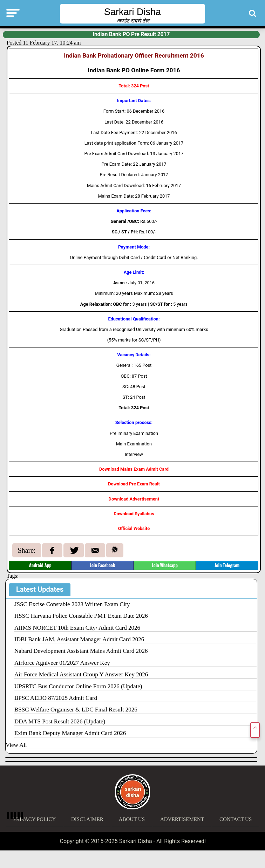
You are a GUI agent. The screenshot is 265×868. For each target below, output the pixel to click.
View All (16, 745)
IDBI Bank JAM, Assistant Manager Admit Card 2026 (79, 639)
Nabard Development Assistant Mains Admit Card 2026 (81, 651)
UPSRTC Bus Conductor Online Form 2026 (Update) (78, 686)
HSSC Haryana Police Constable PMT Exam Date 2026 (81, 616)
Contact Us (236, 819)
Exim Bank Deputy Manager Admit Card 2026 (70, 733)
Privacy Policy (35, 819)
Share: (26, 550)
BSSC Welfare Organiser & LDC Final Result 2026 (76, 710)
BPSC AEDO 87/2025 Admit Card (56, 698)
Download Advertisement (134, 499)
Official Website (134, 528)
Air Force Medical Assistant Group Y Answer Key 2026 (81, 674)
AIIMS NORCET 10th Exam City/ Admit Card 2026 (77, 628)
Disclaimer (87, 819)
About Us (132, 819)
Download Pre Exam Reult (134, 484)
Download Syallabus (134, 514)
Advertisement (182, 819)
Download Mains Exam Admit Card (134, 469)
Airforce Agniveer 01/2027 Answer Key (62, 663)
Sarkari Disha (132, 12)
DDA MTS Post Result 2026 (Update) (60, 721)
